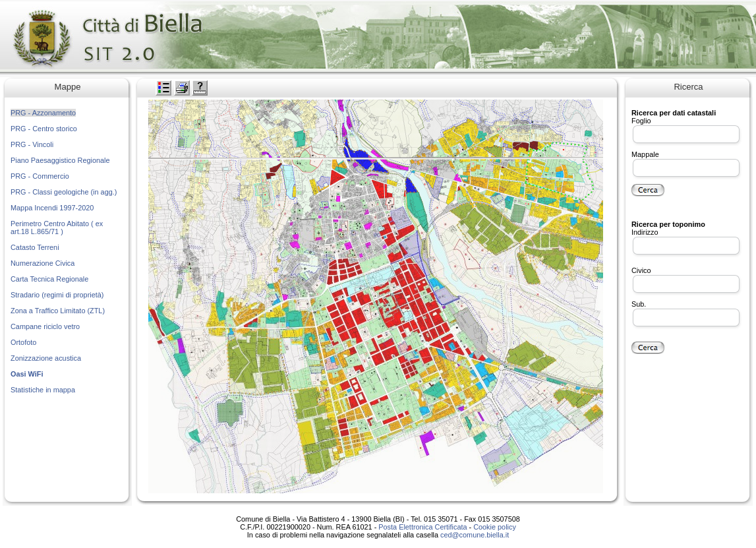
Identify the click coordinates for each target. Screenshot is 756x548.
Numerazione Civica (43, 263)
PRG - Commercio (40, 176)
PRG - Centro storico (44, 129)
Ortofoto (23, 342)
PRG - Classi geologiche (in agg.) (64, 192)
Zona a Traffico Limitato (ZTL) (58, 311)
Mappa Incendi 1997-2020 (52, 208)
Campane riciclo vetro (45, 326)
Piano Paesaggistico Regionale (60, 160)
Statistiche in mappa (43, 390)
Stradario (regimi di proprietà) (57, 295)
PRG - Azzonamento (43, 113)
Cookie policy (495, 527)
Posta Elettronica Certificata (422, 527)
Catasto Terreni (35, 247)
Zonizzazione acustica (46, 358)
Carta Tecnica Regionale (49, 279)
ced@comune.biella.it (475, 535)
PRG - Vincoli (32, 144)
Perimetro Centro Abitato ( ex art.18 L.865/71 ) (57, 228)
